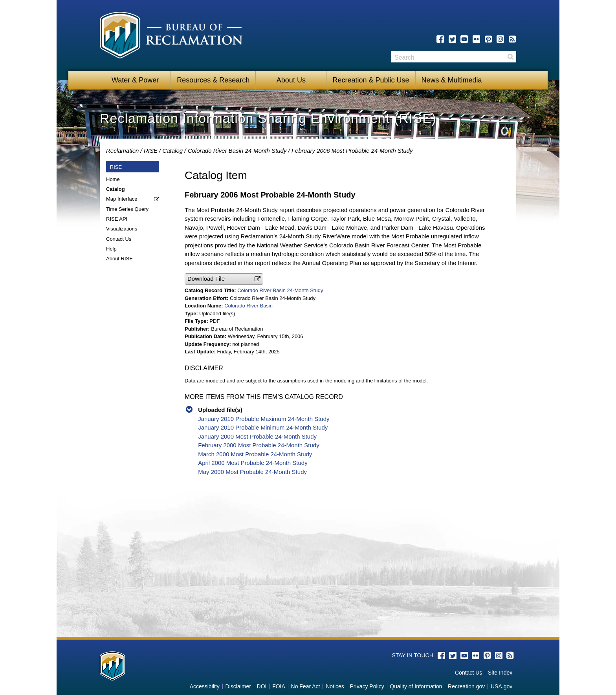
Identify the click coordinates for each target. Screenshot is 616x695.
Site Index (500, 673)
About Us (291, 80)
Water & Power (135, 80)
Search (510, 57)
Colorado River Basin (248, 306)
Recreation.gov (466, 686)
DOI (262, 686)
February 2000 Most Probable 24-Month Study (259, 445)
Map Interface (122, 199)
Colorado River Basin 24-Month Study (237, 151)
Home (113, 179)
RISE (151, 151)
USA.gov (501, 686)
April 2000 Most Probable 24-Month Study (253, 463)
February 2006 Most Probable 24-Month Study (352, 151)
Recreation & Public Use (371, 80)
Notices (335, 686)
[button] (224, 279)
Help (111, 249)
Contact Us (119, 239)
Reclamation (122, 151)
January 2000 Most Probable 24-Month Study (257, 436)
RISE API (117, 219)
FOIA (279, 686)
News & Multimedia (452, 80)
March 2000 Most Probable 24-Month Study (255, 454)
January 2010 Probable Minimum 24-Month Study (263, 427)
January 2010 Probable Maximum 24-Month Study (264, 419)
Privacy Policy (367, 686)
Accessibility (205, 686)
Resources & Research (213, 80)
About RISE (119, 259)
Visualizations (122, 229)
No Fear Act (306, 686)
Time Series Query (127, 209)
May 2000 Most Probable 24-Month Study (252, 472)
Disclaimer (238, 686)
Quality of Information (416, 686)
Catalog (172, 151)
